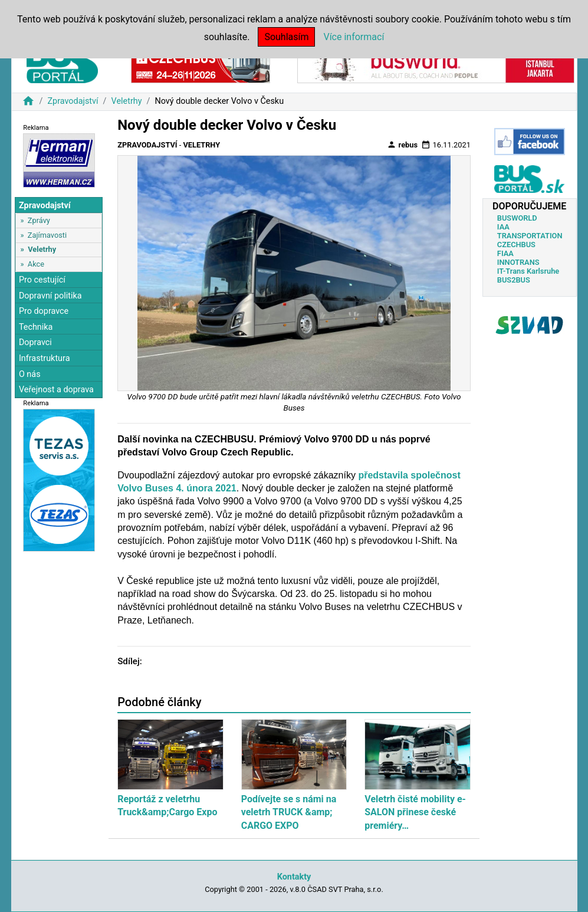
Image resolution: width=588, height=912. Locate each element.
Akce (36, 264)
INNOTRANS (518, 262)
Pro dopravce (44, 311)
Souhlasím (286, 37)
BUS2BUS (514, 280)
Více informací (354, 37)
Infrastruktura (45, 358)
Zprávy (39, 220)
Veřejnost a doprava (56, 390)
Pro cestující (42, 280)
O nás (30, 374)
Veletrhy (127, 101)
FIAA (505, 253)
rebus (402, 145)
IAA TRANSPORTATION (530, 231)
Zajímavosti (47, 235)
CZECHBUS (516, 245)
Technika (36, 327)
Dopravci (35, 342)
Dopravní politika (50, 296)
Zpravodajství (73, 101)
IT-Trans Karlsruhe (528, 271)
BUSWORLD (517, 218)
